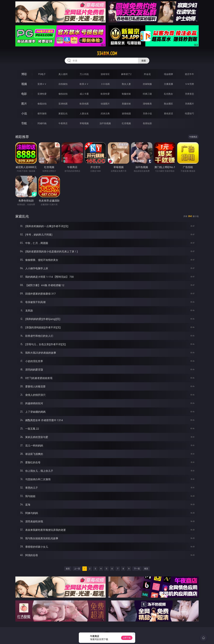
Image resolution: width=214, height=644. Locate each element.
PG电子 (42, 74)
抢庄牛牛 (189, 74)
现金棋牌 (168, 74)
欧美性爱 (105, 94)
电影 (24, 94)
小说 (24, 113)
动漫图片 (105, 104)
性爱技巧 (189, 113)
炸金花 (147, 74)
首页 (68, 569)
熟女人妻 (126, 84)
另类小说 (147, 113)
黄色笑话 (168, 113)
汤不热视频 (105, 123)
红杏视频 (126, 123)
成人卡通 (84, 94)
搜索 (144, 61)
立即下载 (127, 638)
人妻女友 (84, 113)
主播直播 (168, 84)
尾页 (146, 569)
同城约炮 (42, 123)
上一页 (77, 569)
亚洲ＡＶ (42, 84)
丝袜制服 (147, 84)
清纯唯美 (147, 104)
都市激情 (42, 113)
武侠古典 (105, 113)
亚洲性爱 (42, 94)
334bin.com (107, 53)
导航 (24, 123)
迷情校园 (126, 113)
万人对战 (84, 74)
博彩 (24, 74)
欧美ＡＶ (84, 84)
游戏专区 (105, 74)
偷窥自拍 (42, 104)
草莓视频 (84, 123)
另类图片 (189, 104)
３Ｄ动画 (105, 84)
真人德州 (63, 74)
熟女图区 (168, 104)
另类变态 (189, 94)
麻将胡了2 (126, 74)
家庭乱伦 (63, 113)
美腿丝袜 (126, 104)
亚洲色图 (63, 104)
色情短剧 (147, 123)
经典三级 (147, 94)
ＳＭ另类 (189, 84)
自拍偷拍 (63, 84)
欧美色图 (84, 104)
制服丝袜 (126, 94)
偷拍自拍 (63, 94)
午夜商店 (63, 123)
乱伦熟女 (168, 94)
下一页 (137, 569)
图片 (24, 104)
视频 (24, 84)
